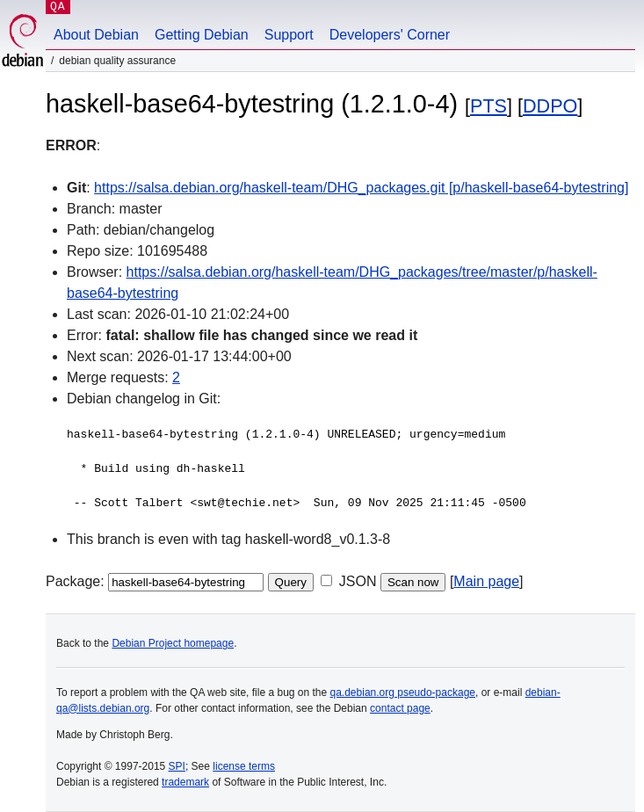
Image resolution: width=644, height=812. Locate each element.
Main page (486, 581)
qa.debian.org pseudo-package (403, 692)
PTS (488, 106)
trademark (185, 782)
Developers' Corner (390, 35)
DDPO (550, 106)
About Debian (96, 35)
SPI (177, 766)
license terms (244, 766)
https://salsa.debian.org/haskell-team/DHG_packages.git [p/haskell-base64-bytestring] (361, 188)
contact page (400, 708)
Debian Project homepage (173, 643)
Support (289, 35)
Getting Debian (202, 35)
